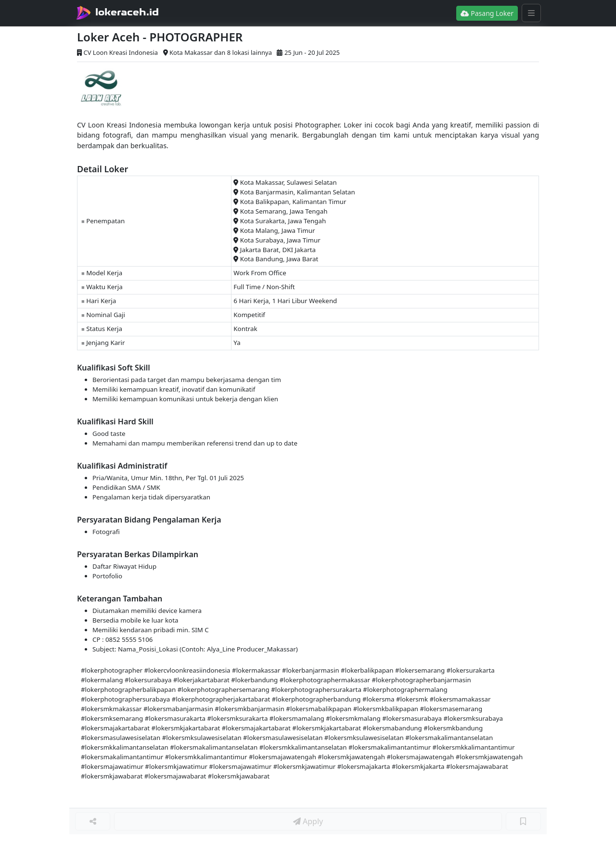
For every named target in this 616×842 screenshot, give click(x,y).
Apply (308, 821)
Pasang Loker (487, 13)
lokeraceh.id (127, 12)
